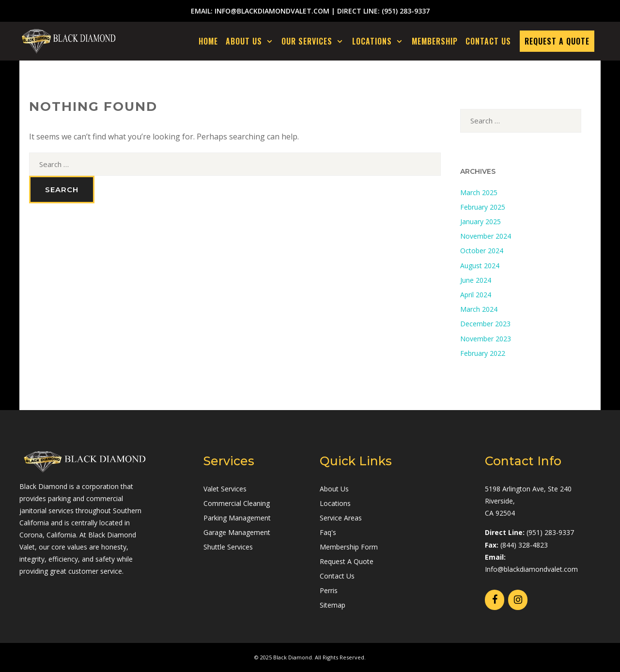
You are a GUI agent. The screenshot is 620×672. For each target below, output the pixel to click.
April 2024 (476, 295)
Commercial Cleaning (237, 503)
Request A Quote (347, 561)
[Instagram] (518, 600)
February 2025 (483, 207)
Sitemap (333, 605)
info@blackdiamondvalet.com (272, 11)
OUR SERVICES (315, 41)
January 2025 (480, 221)
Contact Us (337, 576)
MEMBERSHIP (435, 41)
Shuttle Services (228, 547)
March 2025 (479, 192)
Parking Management (237, 518)
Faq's (328, 532)
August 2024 (480, 266)
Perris (329, 590)
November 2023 (486, 339)
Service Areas (341, 518)
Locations (335, 503)
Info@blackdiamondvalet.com (531, 569)
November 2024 (486, 236)
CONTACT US (488, 41)
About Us (334, 489)
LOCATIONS (380, 41)
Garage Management (237, 532)
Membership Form (349, 547)
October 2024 (482, 251)
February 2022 (483, 353)
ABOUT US (252, 41)
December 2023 (485, 324)
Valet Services (225, 489)
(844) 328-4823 (524, 545)
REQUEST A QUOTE (557, 41)
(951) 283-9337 (406, 11)
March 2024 (479, 309)
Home (208, 41)
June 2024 (476, 280)
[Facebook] (495, 600)
